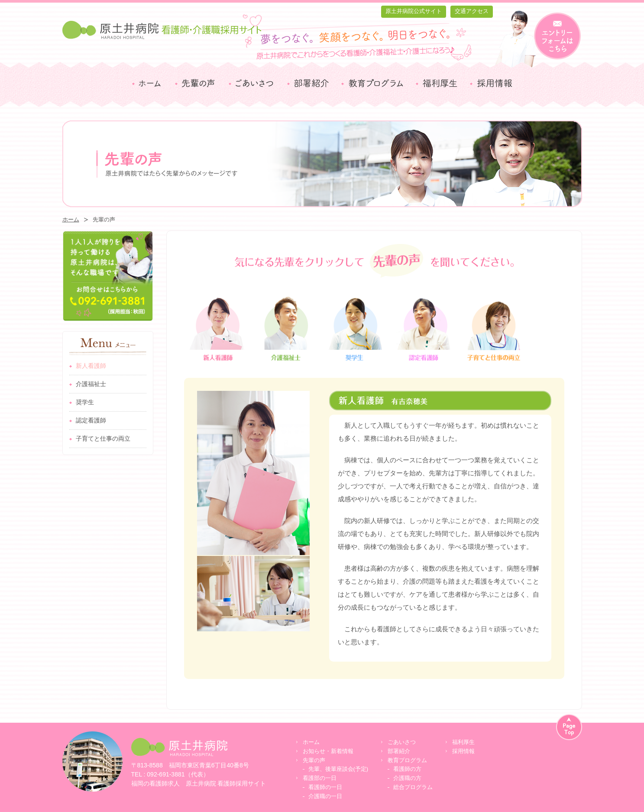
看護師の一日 (325, 787)
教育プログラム (407, 760)
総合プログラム (413, 787)
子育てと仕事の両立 (103, 438)
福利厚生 (463, 742)
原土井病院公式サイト (414, 11)
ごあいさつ (402, 742)
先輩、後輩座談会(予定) (338, 769)
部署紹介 (399, 751)
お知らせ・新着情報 (328, 751)
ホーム (71, 219)
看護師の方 (407, 769)
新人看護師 (91, 366)
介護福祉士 (91, 384)
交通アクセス (472, 11)
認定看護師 (91, 420)
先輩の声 (314, 760)
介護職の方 (407, 778)
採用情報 (463, 751)
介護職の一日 (325, 796)
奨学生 (85, 402)
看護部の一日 (320, 778)
